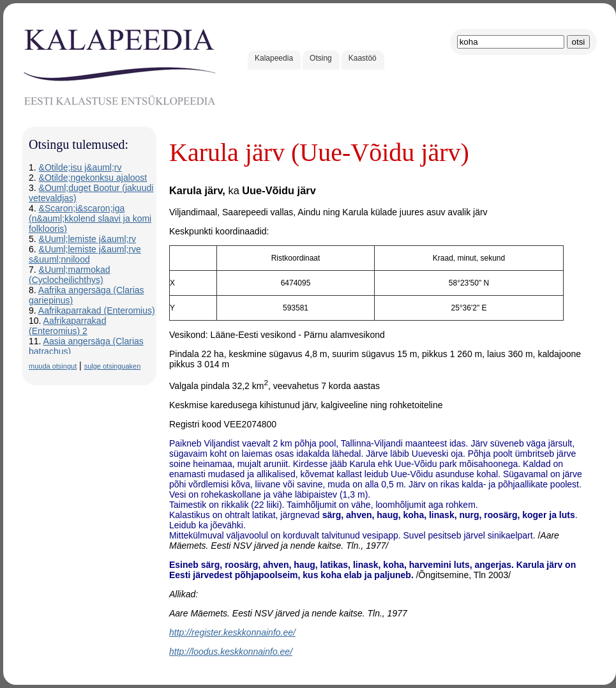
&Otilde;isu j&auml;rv (80, 167)
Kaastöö (363, 58)
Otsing (321, 58)
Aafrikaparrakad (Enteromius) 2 (67, 326)
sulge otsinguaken (113, 366)
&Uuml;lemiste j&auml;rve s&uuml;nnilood (85, 254)
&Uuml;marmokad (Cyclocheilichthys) (70, 275)
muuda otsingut (53, 366)
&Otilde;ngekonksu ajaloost (93, 178)
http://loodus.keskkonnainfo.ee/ (231, 652)
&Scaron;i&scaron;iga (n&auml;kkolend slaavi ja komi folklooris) (90, 218)
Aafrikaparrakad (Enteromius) (97, 310)
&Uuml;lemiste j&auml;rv (87, 239)
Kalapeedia (274, 58)
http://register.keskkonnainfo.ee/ (232, 632)
